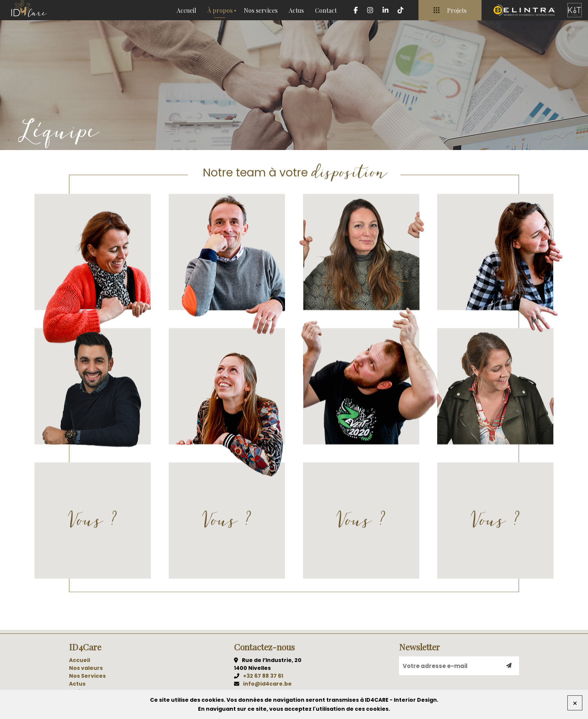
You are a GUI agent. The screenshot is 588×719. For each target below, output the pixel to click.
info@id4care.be (267, 684)
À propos (220, 10)
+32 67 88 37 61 (263, 676)
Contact (326, 10)
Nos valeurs (86, 668)
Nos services (261, 10)
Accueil (186, 10)
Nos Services (87, 676)
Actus (296, 10)
